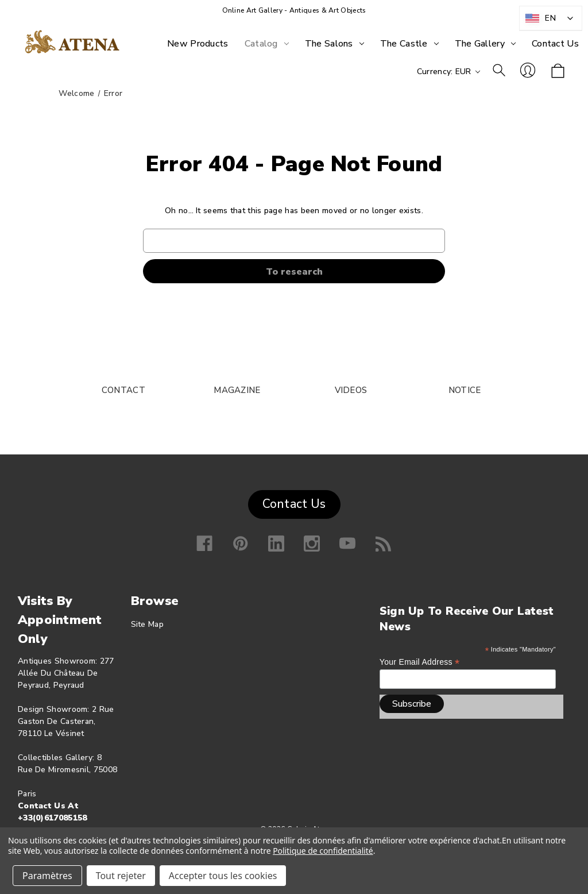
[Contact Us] (555, 44)
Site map (147, 624)
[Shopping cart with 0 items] (558, 72)
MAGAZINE (237, 390)
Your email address (420, 662)
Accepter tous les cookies (223, 876)
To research (499, 70)
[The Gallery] (485, 44)
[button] (294, 502)
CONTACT (123, 390)
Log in (528, 70)
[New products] (198, 44)
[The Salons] (334, 44)
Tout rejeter (121, 876)
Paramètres (47, 876)
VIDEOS (351, 390)
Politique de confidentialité (323, 851)
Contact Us (294, 504)
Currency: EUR (448, 72)
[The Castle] (409, 44)
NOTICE (465, 390)
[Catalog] (267, 44)
